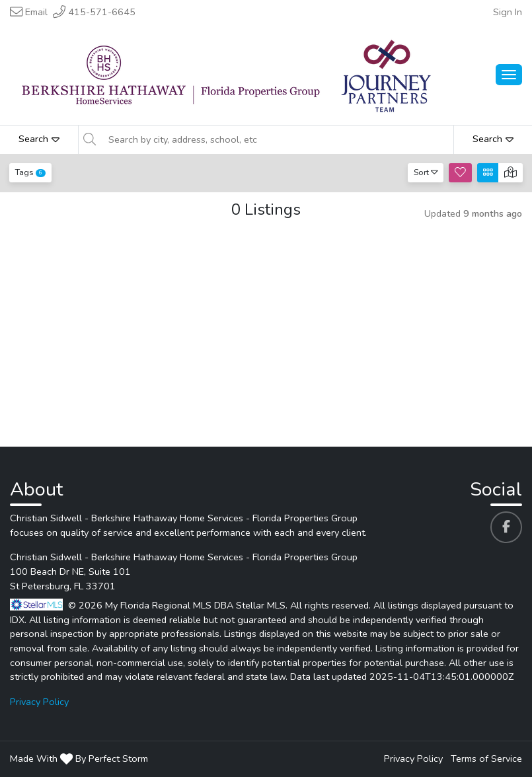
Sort (426, 172)
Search (39, 139)
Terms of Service (486, 758)
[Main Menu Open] (509, 75)
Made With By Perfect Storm (79, 758)
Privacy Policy (39, 702)
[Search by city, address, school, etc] (277, 139)
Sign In (508, 12)
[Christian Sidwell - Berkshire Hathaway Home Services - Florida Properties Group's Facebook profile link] (506, 527)
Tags (30, 172)
